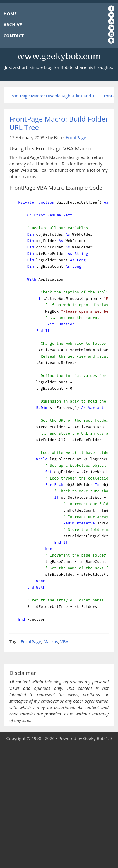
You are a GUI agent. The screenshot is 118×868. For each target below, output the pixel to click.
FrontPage (76, 137)
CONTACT (14, 36)
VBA (64, 641)
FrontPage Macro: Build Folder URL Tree (59, 123)
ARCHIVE (13, 24)
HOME (10, 13)
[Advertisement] (59, 805)
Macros (51, 641)
